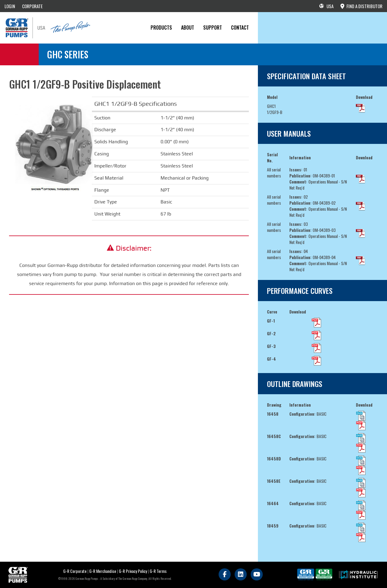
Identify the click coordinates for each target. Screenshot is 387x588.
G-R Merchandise (103, 571)
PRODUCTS (161, 28)
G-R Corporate (75, 571)
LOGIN (10, 6)
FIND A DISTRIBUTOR (361, 6)
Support (213, 28)
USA (326, 6)
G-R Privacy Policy (133, 571)
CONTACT (240, 28)
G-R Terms (158, 571)
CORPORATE (32, 6)
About (188, 28)
